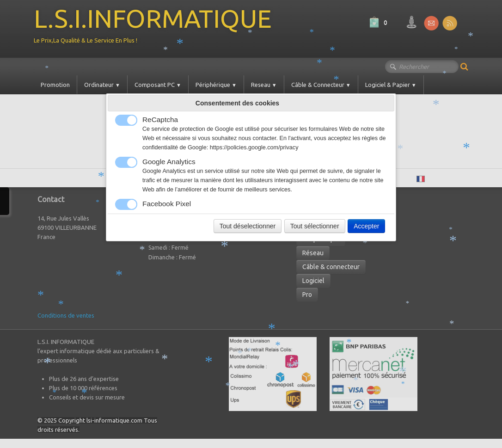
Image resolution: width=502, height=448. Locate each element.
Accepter (366, 226)
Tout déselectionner (248, 226)
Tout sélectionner (315, 226)
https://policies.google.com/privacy (254, 147)
